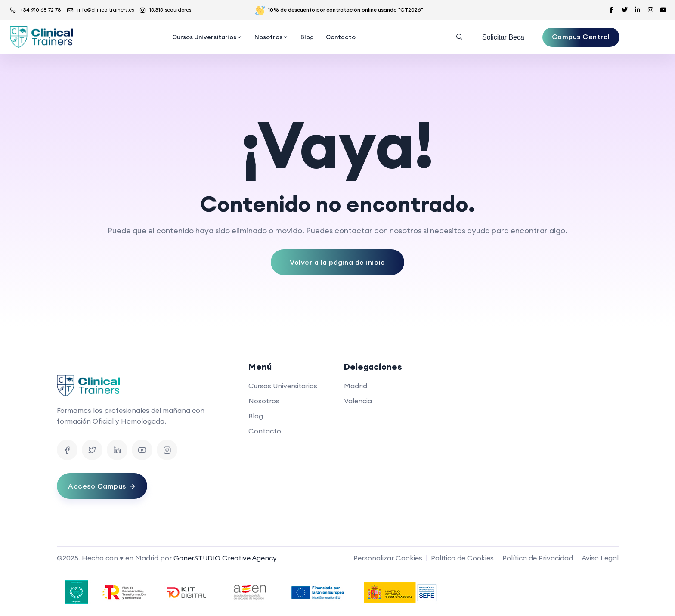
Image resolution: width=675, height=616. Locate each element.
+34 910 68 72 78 (36, 10)
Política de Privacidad (538, 558)
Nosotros (268, 37)
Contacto (341, 37)
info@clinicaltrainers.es (101, 10)
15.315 (166, 10)
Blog (307, 37)
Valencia (358, 401)
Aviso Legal (600, 558)
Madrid (356, 386)
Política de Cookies (462, 558)
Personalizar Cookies (388, 558)
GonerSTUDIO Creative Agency (225, 558)
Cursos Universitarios (204, 37)
